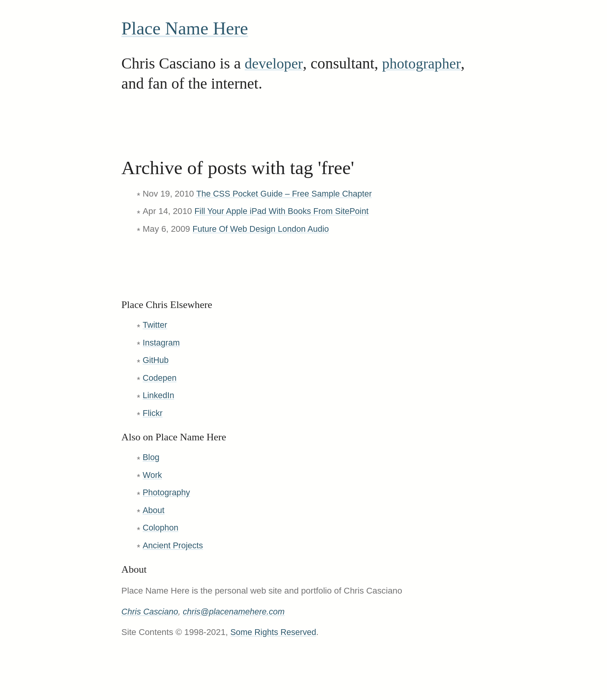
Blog (151, 457)
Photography (167, 492)
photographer (425, 63)
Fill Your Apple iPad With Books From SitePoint (284, 211)
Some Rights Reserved (275, 632)
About (154, 510)
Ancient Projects (174, 545)
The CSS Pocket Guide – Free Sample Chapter (287, 194)
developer (275, 63)
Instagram (162, 343)
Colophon (161, 528)
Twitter (155, 325)
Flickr (153, 413)
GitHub (156, 360)
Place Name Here (188, 28)
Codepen (160, 378)
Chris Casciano (151, 612)
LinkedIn (159, 395)
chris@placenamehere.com (237, 612)
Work (153, 475)
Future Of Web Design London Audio (263, 229)
